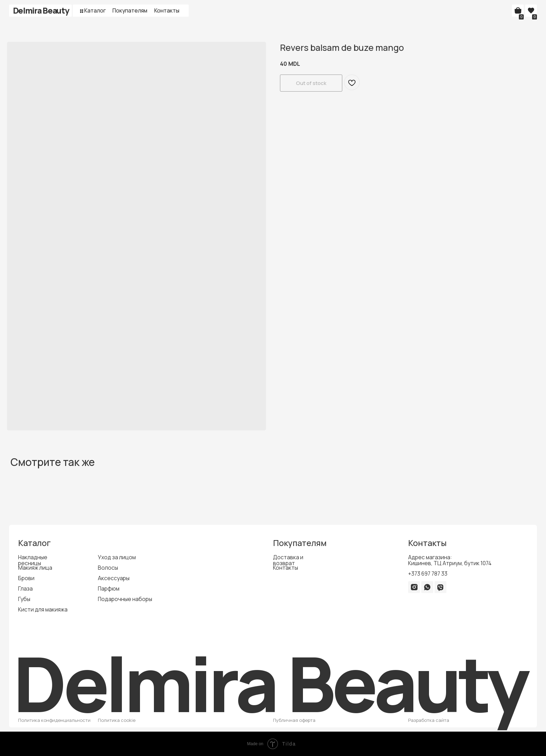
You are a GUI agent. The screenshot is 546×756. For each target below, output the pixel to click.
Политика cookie (117, 720)
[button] (82, 11)
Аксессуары (114, 578)
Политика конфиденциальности (54, 720)
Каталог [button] (95, 10)
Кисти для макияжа (43, 609)
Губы (24, 599)
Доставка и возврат (288, 560)
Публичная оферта (294, 720)
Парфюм (109, 589)
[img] (414, 587)
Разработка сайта (429, 720)
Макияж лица (35, 568)
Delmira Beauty (41, 10)
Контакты (167, 10)
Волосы (108, 568)
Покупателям (130, 10)
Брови (26, 578)
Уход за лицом (117, 557)
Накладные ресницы (33, 560)
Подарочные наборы (125, 599)
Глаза (25, 589)
